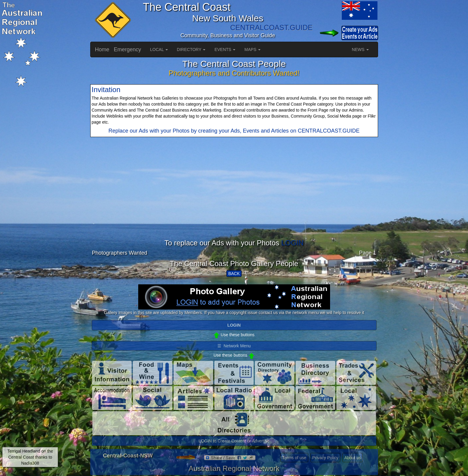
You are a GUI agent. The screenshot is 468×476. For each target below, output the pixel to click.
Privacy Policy (325, 458)
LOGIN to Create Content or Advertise (234, 441)
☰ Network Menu (234, 346)
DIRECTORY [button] (191, 49)
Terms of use (294, 458)
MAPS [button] (252, 49)
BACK (234, 274)
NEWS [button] (360, 49)
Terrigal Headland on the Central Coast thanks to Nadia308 (30, 457)
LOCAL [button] (159, 49)
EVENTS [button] (225, 49)
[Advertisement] (234, 197)
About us (352, 458)
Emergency (128, 49)
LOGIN (292, 243)
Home (102, 49)
